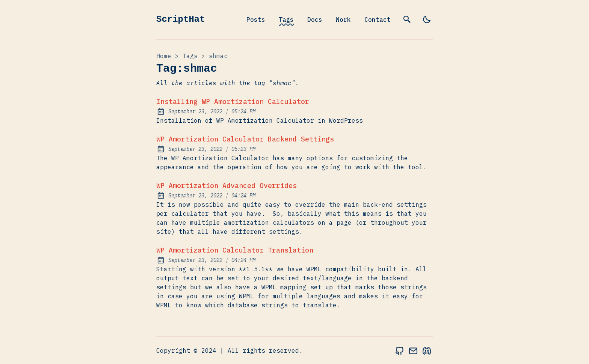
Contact (378, 20)
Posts (256, 20)
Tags (286, 20)
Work (343, 20)
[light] (427, 20)
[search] (407, 20)
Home (164, 56)
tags (190, 56)
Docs (315, 20)
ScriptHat (181, 19)
